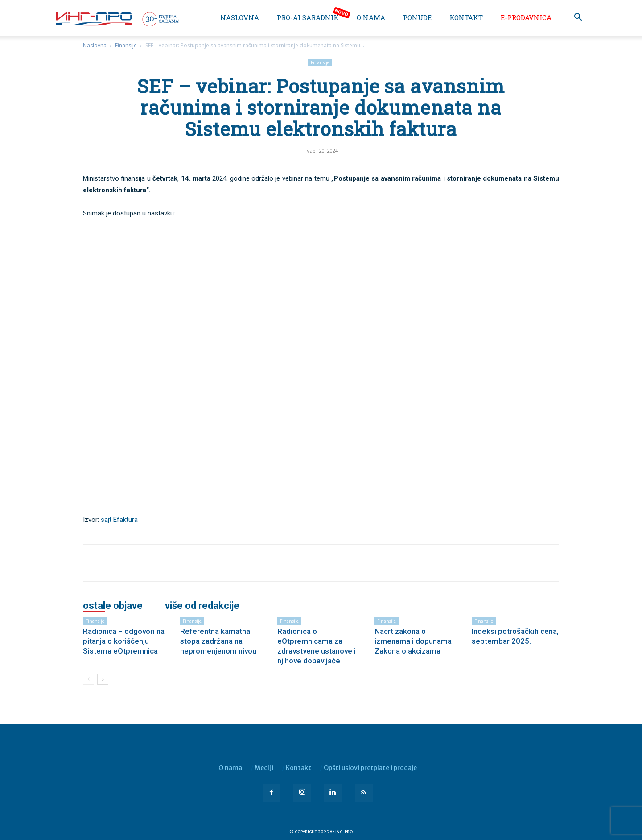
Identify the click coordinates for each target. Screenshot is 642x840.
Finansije (126, 45)
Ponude (417, 17)
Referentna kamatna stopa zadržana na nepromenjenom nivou (218, 641)
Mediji (264, 768)
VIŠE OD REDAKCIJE (202, 606)
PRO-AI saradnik (308, 17)
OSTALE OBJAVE (113, 606)
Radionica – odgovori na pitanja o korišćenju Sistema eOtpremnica (124, 641)
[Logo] (117, 19)
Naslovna (240, 17)
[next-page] (103, 679)
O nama (371, 17)
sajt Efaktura (119, 520)
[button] (578, 18)
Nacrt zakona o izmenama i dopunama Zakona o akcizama (413, 641)
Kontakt (466, 17)
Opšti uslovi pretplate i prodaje (370, 768)
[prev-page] (88, 679)
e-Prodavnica (526, 17)
